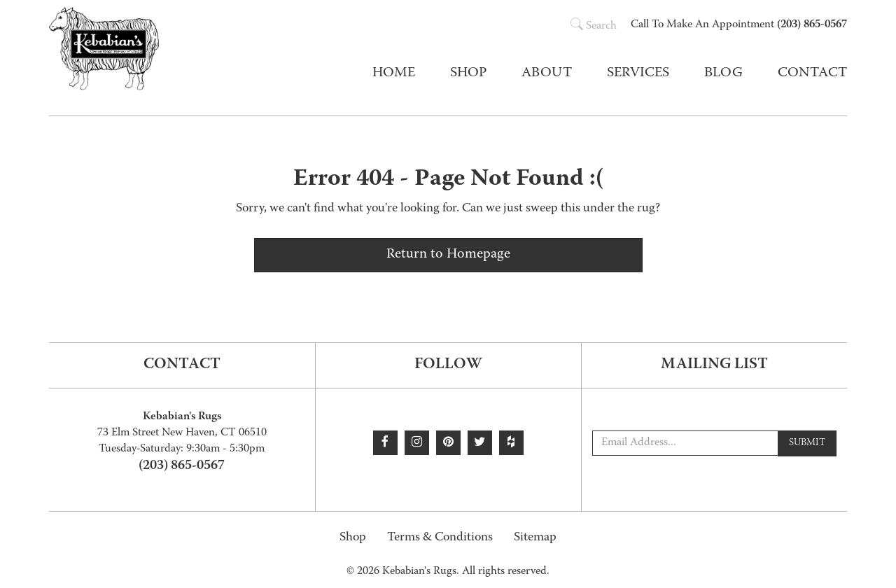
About (547, 73)
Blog (723, 73)
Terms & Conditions (440, 538)
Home (394, 73)
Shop (353, 538)
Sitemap (535, 538)
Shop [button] (468, 73)
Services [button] (638, 73)
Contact (812, 73)
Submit (807, 443)
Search (594, 27)
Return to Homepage (448, 255)
